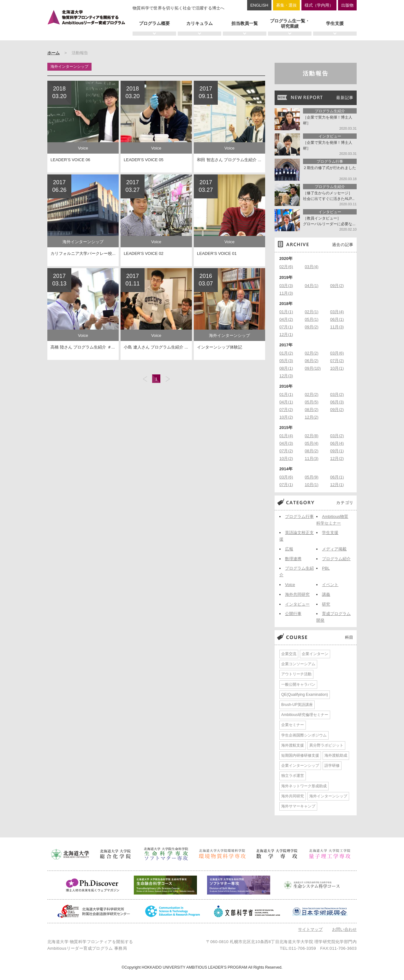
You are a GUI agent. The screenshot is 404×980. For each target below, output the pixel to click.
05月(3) (286, 361)
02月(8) (312, 436)
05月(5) (312, 402)
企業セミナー (293, 725)
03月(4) (312, 267)
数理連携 (293, 559)
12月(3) (286, 376)
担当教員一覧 (245, 23)
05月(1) (312, 319)
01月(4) (286, 436)
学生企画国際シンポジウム (304, 735)
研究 (326, 604)
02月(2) (312, 353)
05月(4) (312, 443)
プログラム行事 (299, 516)
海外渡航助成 (336, 755)
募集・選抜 (286, 5)
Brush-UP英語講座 (297, 705)
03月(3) (286, 286)
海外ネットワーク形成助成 (304, 786)
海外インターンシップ (328, 796)
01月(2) (286, 353)
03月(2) (337, 394)
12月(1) (286, 334)
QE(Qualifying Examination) (305, 695)
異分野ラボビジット (326, 745)
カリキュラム (199, 23)
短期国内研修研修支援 (300, 755)
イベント (330, 585)
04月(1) (312, 286)
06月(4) (337, 443)
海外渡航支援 (293, 745)
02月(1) (312, 312)
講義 (326, 594)
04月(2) (286, 319)
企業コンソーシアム (298, 664)
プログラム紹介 (336, 559)
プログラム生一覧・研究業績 (290, 23)
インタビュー (297, 604)
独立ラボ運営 (293, 776)
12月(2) (312, 417)
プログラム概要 (154, 23)
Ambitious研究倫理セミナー (305, 715)
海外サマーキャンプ (298, 806)
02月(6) (286, 267)
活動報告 (316, 73)
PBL (326, 568)
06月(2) (312, 361)
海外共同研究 (297, 594)
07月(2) (337, 361)
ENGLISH (259, 5)
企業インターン (315, 654)
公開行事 (293, 614)
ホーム (53, 53)
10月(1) (337, 368)
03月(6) (337, 353)
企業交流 (289, 654)
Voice (290, 585)
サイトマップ (310, 929)
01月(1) (286, 312)
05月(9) (312, 477)
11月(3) (286, 293)
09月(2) (337, 286)
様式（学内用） (319, 5)
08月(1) (286, 368)
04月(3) (286, 443)
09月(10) (313, 368)
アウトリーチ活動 (296, 674)
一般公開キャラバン (298, 684)
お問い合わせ (344, 929)
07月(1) (286, 327)
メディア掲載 (334, 549)
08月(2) (312, 410)
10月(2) (286, 417)
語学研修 (332, 766)
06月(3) (337, 402)
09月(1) (337, 451)
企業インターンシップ (300, 766)
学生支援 (335, 23)
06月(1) (337, 319)
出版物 (347, 5)
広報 (289, 549)
